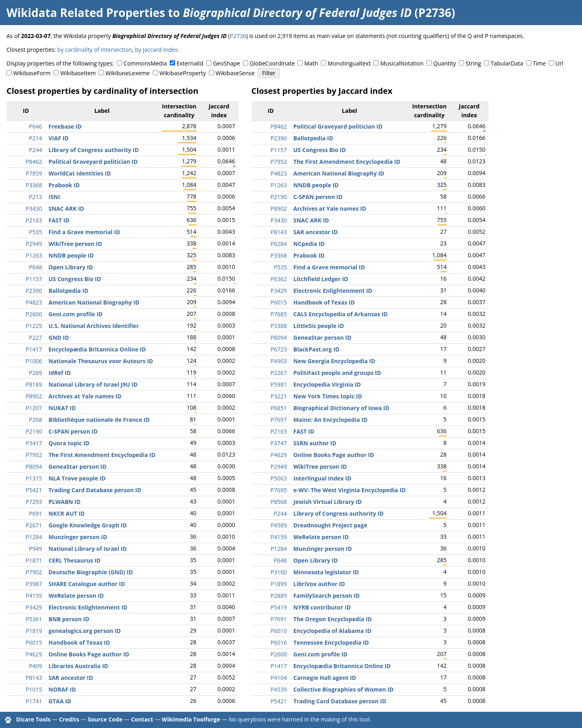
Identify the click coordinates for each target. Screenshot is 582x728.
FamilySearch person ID (327, 596)
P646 (36, 126)
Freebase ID (65, 126)
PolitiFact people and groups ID (337, 373)
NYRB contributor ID (322, 607)
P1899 (278, 584)
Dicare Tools (33, 719)
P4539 (278, 689)
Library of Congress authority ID (94, 150)
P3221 (278, 396)
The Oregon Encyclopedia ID (333, 619)
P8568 (278, 502)
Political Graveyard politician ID (93, 162)
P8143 (34, 678)
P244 (36, 150)
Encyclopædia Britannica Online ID (97, 349)
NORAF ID (62, 689)
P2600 (34, 314)
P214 (36, 138)
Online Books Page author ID (89, 654)
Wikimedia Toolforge (191, 719)
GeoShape (227, 63)
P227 (36, 338)
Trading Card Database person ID (95, 490)
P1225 (34, 326)
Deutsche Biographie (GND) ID (91, 572)
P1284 (34, 537)
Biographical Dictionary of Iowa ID (342, 408)
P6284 (278, 244)
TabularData (507, 63)
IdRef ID (60, 373)
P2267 (278, 373)
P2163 (34, 220)
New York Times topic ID (328, 396)
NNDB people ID (71, 255)
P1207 (34, 408)
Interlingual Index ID (322, 478)
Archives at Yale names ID (85, 396)
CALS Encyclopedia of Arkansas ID (341, 314)
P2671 (34, 525)
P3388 (278, 326)
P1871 (34, 560)
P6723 (278, 349)
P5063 (278, 478)
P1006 (34, 361)
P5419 (278, 607)
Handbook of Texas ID (79, 642)
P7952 (34, 455)
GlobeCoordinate (272, 63)
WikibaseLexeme (128, 73)
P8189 (34, 384)
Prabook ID (64, 185)
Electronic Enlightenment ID (88, 607)
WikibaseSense (235, 73)
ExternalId (190, 63)
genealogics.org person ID (85, 631)
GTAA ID (60, 701)
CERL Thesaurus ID (75, 560)
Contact (142, 719)
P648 (36, 267)
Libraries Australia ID (78, 666)
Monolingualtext (349, 63)
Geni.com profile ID (76, 314)
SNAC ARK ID (66, 208)
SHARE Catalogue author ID (87, 584)
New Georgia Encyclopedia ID (334, 361)
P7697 (278, 420)
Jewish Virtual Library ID (328, 502)
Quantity (445, 63)
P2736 (238, 36)
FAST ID (59, 220)
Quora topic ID (69, 443)
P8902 (34, 396)
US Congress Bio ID (75, 279)
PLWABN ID (64, 502)
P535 (36, 232)
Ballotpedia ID (69, 291)
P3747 (278, 443)
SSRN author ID (315, 443)
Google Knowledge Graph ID (88, 525)
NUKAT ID (62, 408)
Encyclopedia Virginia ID (327, 384)
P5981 (278, 384)
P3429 (34, 607)
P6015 (34, 642)
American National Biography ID (94, 302)
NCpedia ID (309, 244)
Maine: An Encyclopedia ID (330, 420)
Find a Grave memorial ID (84, 232)
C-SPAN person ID (73, 431)
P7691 (278, 619)
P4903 (278, 361)
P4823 (34, 302)
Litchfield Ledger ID (321, 279)
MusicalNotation (402, 63)
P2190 (34, 431)
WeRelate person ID (76, 596)
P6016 (278, 642)
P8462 (34, 162)
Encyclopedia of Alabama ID (332, 631)
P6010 (278, 631)
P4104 (278, 678)
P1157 (34, 279)
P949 (36, 549)
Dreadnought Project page (330, 525)
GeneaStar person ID (78, 467)
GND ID (59, 338)
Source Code (105, 719)
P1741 (34, 701)
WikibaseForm (32, 73)
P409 (36, 666)
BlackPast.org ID (316, 349)
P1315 (34, 478)
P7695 (278, 490)
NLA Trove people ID (77, 478)
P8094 (34, 467)
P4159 (34, 596)
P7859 (34, 173)
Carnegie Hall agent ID (325, 678)
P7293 (34, 502)
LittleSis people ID (319, 326)
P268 (36, 420)
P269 (36, 373)
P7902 (34, 572)
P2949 (34, 244)
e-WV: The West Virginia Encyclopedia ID (350, 490)
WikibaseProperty (182, 73)
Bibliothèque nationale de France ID (99, 420)
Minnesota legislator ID (326, 572)
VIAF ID (59, 138)
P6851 (278, 408)
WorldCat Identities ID (80, 173)
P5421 (34, 490)
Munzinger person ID (78, 537)
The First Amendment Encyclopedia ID (102, 455)
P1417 (34, 349)
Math (311, 63)
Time (539, 63)
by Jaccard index (156, 50)
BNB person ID (69, 619)
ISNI (54, 197)
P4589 (278, 525)
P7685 (278, 314)
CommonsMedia (145, 63)
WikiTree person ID (75, 244)
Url (559, 63)
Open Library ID (71, 267)
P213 (36, 197)
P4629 (34, 654)
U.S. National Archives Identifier (94, 326)
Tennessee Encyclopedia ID (331, 642)
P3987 (34, 584)
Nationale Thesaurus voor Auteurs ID (101, 361)
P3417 (34, 443)
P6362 (278, 279)
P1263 (34, 255)
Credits (69, 719)
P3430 (34, 208)
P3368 (34, 185)
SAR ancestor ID (71, 678)
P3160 (278, 572)
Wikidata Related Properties (86, 13)
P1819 (34, 631)
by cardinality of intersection (95, 50)
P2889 (278, 596)
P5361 (34, 619)
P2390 (34, 291)
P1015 (34, 689)
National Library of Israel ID (88, 549)
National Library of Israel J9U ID (93, 384)
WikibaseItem (78, 73)
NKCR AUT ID (66, 513)
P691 (36, 513)
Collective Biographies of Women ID (344, 689)
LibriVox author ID (319, 584)
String (473, 63)
